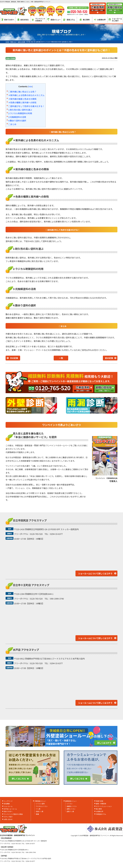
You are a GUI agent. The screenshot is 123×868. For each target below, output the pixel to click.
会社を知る (23, 20)
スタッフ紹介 (8, 817)
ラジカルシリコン (42, 806)
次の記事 (14, 358)
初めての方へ (8, 20)
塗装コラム (69, 20)
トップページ (8, 801)
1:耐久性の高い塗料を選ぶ (20, 110)
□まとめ (12, 124)
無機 (37, 814)
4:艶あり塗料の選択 (17, 121)
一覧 (61, 358)
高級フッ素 (40, 811)
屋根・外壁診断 (101, 804)
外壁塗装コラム (101, 814)
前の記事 (109, 358)
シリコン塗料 (40, 804)
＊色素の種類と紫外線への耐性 (22, 102)
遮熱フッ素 (70, 811)
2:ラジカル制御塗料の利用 (20, 113)
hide (30, 86)
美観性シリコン (72, 806)
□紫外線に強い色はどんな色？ (22, 92)
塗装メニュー (54, 20)
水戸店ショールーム (10, 809)
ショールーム (8, 806)
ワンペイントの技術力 (38, 20)
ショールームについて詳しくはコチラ (95, 573)
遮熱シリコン (71, 809)
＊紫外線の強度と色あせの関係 (22, 99)
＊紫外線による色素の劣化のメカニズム (26, 95)
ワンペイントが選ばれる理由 (13, 814)
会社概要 (7, 804)
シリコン (70, 804)
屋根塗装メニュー (71, 801)
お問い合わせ (8, 819)
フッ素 (38, 809)
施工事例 (85, 20)
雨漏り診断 (100, 801)
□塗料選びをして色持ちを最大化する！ (26, 106)
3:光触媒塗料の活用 (17, 117)
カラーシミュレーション (104, 806)
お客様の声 (100, 20)
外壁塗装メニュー (40, 801)
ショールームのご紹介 (115, 20)
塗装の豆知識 (11, 58)
